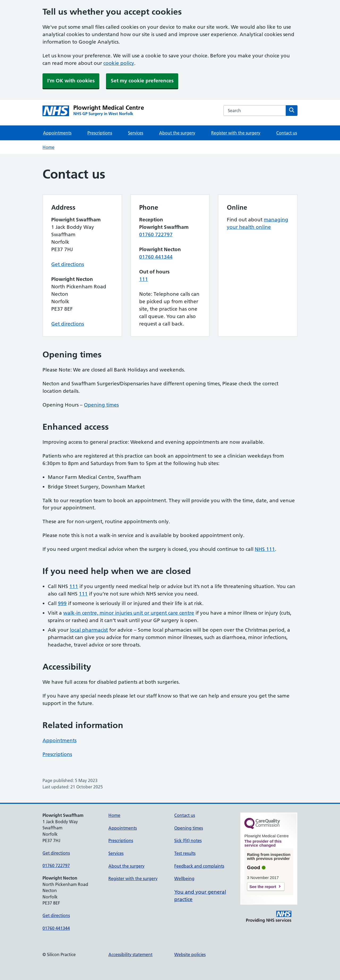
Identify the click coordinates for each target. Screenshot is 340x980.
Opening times (101, 405)
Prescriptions (100, 133)
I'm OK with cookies (71, 81)
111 (144, 279)
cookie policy (119, 63)
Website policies (190, 954)
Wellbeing (184, 878)
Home (48, 147)
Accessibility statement (130, 954)
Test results (185, 853)
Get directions (68, 264)
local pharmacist (89, 630)
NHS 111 (265, 549)
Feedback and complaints (199, 866)
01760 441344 (156, 257)
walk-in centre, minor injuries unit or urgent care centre (129, 613)
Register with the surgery (236, 133)
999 (62, 603)
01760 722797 (156, 235)
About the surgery (177, 133)
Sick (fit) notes (188, 840)
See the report (263, 887)
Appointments (57, 133)
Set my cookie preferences (142, 81)
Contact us (287, 133)
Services (136, 133)
